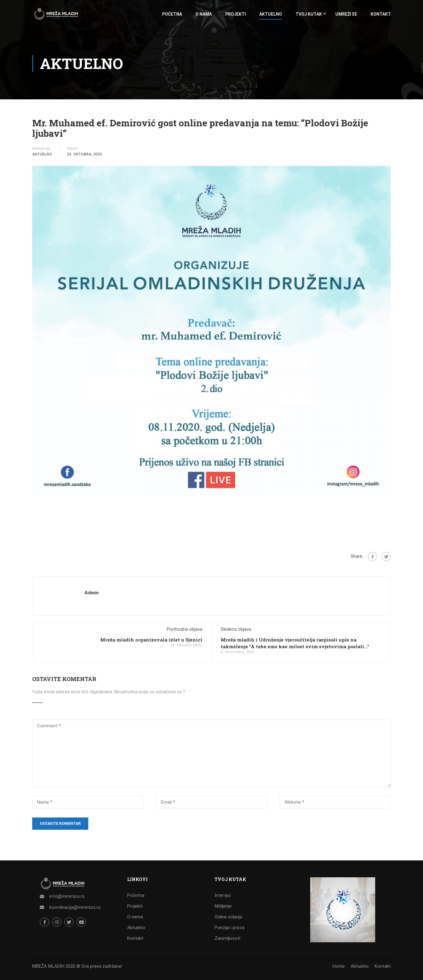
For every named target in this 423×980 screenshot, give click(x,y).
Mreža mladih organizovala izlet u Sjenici (151, 640)
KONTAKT (381, 14)
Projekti (135, 906)
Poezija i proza (229, 928)
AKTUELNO (271, 14)
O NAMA (204, 14)
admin (92, 593)
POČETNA (172, 14)
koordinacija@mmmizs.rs (75, 907)
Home (339, 966)
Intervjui (223, 895)
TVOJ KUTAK (309, 14)
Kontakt (135, 938)
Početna (136, 895)
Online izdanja (228, 917)
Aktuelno (42, 154)
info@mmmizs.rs (67, 896)
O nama (135, 917)
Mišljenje (223, 906)
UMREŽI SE (346, 14)
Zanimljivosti (227, 938)
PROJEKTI (236, 14)
